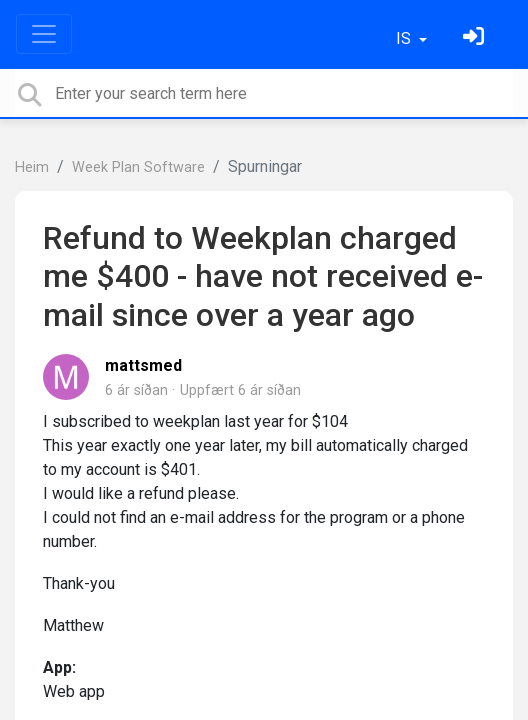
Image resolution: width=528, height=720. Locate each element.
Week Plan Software (138, 167)
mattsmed (143, 365)
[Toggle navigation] (44, 34)
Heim (32, 167)
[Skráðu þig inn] (476, 38)
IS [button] (405, 38)
